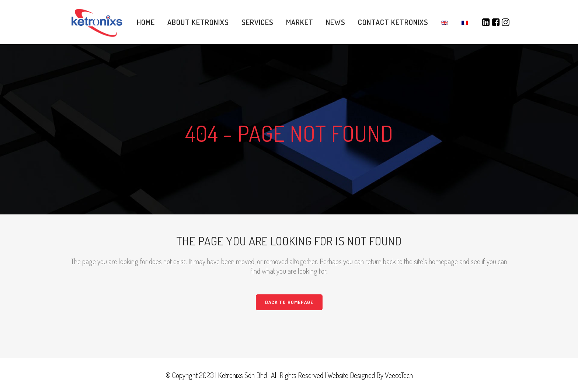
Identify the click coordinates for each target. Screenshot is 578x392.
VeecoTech (399, 375)
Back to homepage (289, 302)
